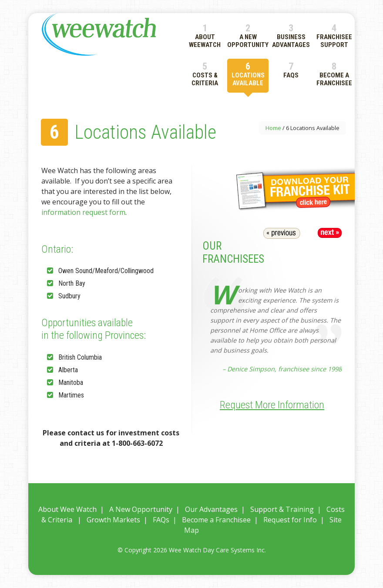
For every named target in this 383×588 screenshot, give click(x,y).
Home (273, 128)
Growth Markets (113, 520)
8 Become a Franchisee (334, 74)
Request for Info (290, 520)
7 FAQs (291, 70)
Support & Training (282, 509)
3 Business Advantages (291, 35)
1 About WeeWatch (205, 35)
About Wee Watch (67, 509)
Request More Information (272, 405)
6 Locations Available (248, 74)
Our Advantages (211, 509)
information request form (83, 212)
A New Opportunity (141, 509)
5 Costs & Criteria (205, 74)
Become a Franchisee (216, 520)
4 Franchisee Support (334, 35)
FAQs (161, 520)
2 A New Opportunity (248, 35)
